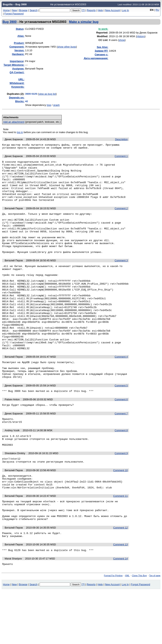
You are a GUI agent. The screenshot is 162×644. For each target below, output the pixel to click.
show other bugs (67, 47)
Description (121, 139)
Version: (19, 50)
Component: (17, 47)
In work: (103, 29)
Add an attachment (14, 122)
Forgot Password (14, 14)
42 (27, 101)
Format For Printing (113, 629)
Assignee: (18, 69)
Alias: (21, 36)
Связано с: (101, 55)
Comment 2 (121, 218)
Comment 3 (121, 278)
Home (7, 10)
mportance (17, 61)
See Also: (103, 47)
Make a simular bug (84, 22)
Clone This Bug (139, 629)
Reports (91, 10)
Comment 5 (121, 424)
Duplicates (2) (15, 94)
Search (33, 10)
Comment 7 (121, 453)
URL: (21, 79)
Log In (126, 10)
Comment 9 (121, 496)
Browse (23, 10)
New (14, 10)
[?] (83, 10)
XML (127, 629)
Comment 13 (120, 597)
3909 (28, 94)
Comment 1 (121, 157)
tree (49, 105)
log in (20, 132)
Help (100, 10)
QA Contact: (17, 72)
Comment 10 (120, 514)
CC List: (103, 40)
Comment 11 (120, 543)
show (122, 40)
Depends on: (17, 98)
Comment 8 (121, 471)
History (141, 36)
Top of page (155, 629)
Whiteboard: (17, 83)
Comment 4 (121, 391)
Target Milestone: (14, 65)
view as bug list (47, 94)
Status (20, 29)
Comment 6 (121, 438)
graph (57, 105)
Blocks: (20, 101)
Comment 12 (120, 579)
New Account (112, 10)
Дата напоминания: (96, 58)
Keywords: (18, 87)
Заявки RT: (101, 51)
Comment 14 (120, 611)
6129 (34, 94)
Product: (19, 43)
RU (157, 10)
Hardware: (18, 54)
